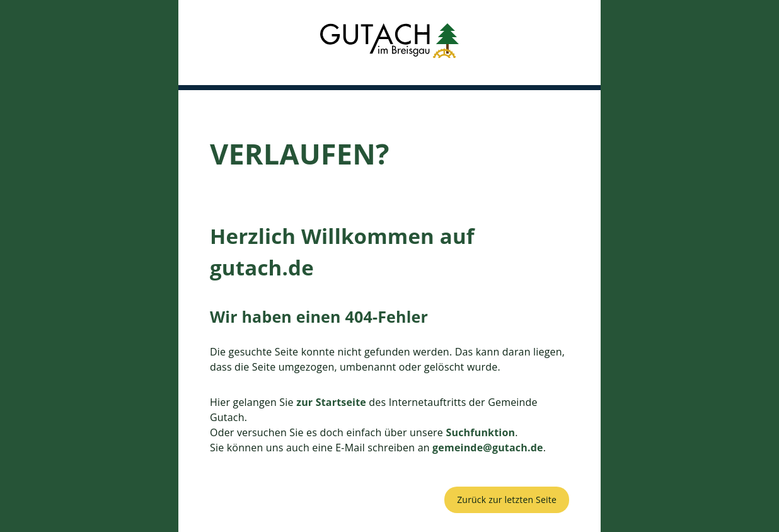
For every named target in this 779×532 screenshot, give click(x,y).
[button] (389, 43)
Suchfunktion (480, 432)
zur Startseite (331, 402)
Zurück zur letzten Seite (507, 500)
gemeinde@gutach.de (488, 448)
